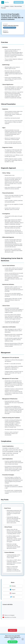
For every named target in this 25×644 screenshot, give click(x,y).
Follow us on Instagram (8, 615)
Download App (19, 2)
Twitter (13, 597)
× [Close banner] (23, 639)
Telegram (13, 590)
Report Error (12, 630)
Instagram (13, 593)
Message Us (13, 642)
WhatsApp (13, 586)
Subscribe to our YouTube (9, 617)
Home (2, 6)
